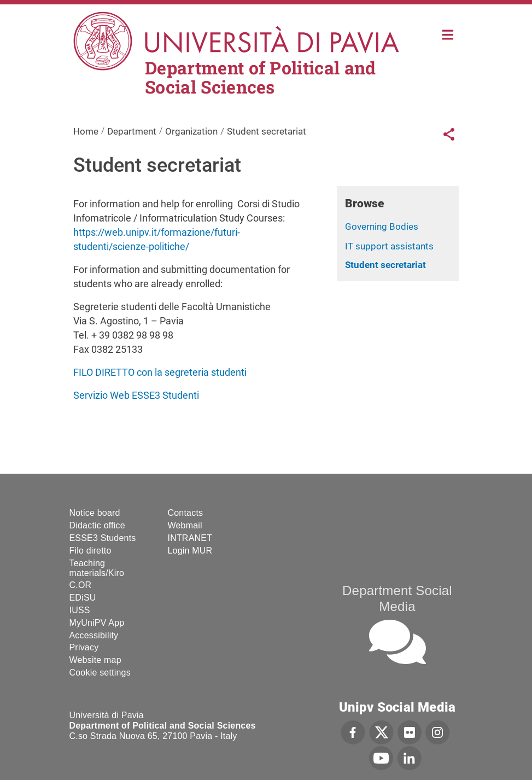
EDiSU (83, 598)
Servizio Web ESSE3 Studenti (136, 395)
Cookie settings (100, 673)
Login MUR (190, 551)
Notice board (95, 513)
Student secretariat (385, 265)
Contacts (186, 513)
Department (132, 131)
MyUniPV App (97, 623)
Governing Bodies (382, 226)
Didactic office (97, 525)
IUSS (80, 610)
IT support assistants (389, 246)
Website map (95, 660)
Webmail (185, 525)
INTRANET (190, 538)
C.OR (81, 585)
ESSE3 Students (103, 538)
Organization (191, 131)
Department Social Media (397, 598)
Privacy (84, 647)
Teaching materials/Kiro (97, 568)
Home (448, 34)
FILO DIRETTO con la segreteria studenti (160, 372)
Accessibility (94, 635)
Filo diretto (90, 551)
